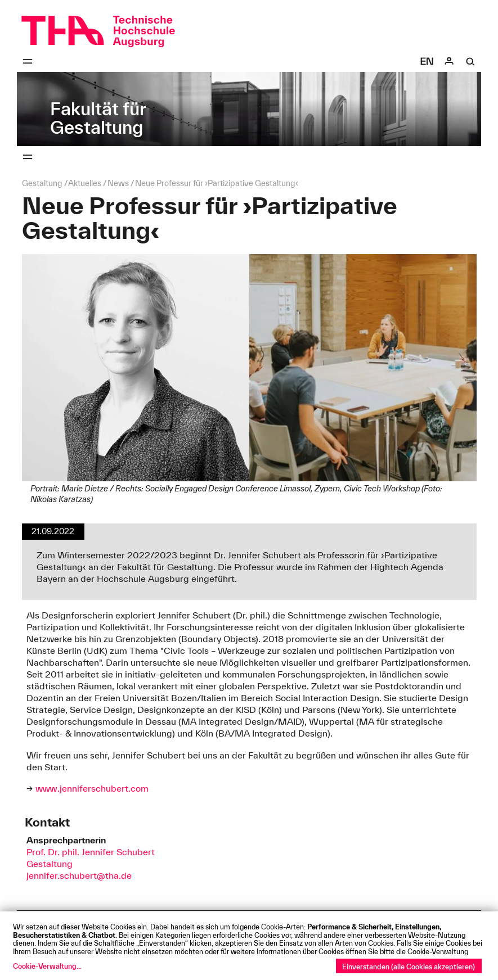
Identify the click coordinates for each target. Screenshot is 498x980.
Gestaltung (50, 864)
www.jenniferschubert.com (92, 788)
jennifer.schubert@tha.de (79, 875)
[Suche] (470, 61)
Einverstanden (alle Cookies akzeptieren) (409, 967)
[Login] (449, 61)
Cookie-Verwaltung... (47, 966)
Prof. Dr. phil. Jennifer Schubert (91, 852)
